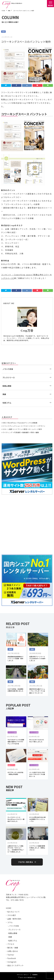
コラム (10, 922)
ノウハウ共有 (8, 369)
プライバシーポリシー (23, 975)
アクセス (11, 944)
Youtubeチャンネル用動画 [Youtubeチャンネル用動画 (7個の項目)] (28, 423)
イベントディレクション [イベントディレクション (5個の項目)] (12, 426)
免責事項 (35, 975)
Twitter (11, 955)
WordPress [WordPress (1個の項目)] (12, 423)
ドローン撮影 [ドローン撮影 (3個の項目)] (8, 429)
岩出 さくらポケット (16, 965)
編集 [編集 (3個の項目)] (37, 432)
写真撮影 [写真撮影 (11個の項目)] (17, 432)
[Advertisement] (27, 525)
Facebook (12, 958)
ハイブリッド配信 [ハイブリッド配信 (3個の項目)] (21, 429)
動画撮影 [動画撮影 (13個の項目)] (26, 432)
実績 (3, 32)
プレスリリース (9, 377)
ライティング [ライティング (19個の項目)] (8, 432)
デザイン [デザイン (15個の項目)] (42, 426)
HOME (9, 908)
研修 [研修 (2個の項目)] (32, 432)
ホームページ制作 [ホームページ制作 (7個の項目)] (35, 429)
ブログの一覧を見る (25, 862)
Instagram (12, 962)
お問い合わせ (13, 951)
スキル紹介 (12, 915)
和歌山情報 (7, 386)
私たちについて (14, 912)
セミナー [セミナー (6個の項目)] (34, 426)
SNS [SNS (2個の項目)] (4, 423)
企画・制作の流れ (14, 919)
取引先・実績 (13, 948)
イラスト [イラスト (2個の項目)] (26, 426)
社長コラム (7, 403)
